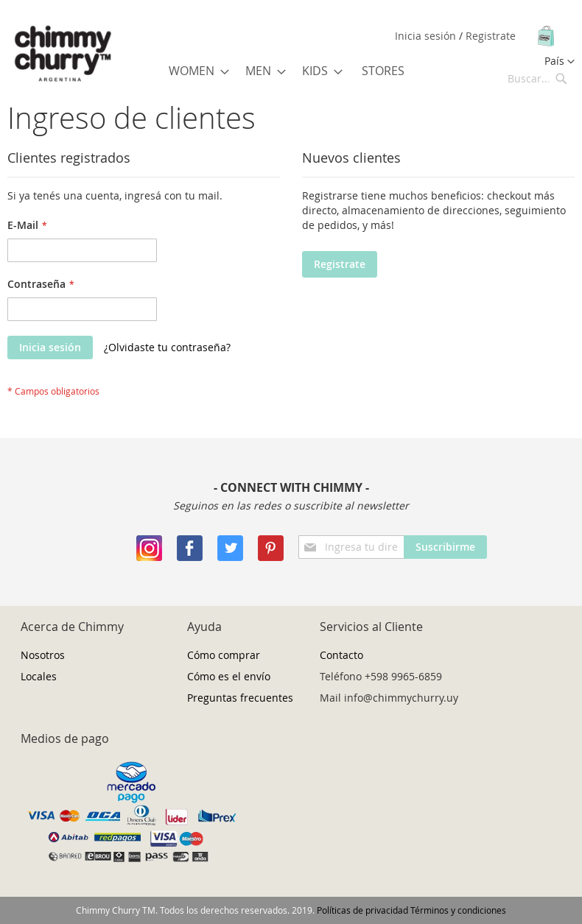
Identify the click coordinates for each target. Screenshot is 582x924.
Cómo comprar (224, 655)
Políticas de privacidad (362, 910)
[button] (560, 62)
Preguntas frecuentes (240, 698)
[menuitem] (194, 71)
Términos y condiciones (458, 910)
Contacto (341, 655)
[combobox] (538, 78)
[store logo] (63, 54)
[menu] (289, 71)
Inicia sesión (427, 36)
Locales (39, 676)
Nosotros (43, 655)
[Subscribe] (445, 547)
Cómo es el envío (229, 676)
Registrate (491, 36)
